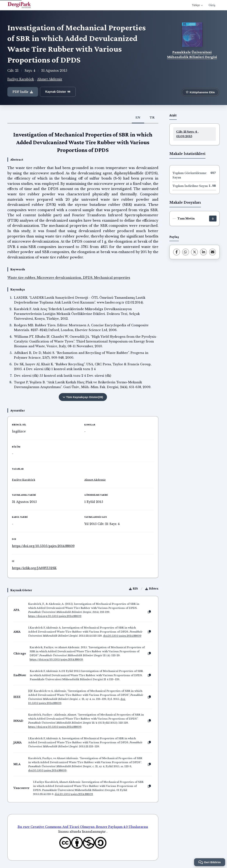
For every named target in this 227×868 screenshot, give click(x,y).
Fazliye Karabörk (21, 79)
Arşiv (173, 115)
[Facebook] (177, 252)
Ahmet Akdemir (50, 79)
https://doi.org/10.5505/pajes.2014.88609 (43, 546)
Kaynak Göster (58, 92)
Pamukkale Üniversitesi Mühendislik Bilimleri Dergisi (192, 55)
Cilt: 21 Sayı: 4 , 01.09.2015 (187, 134)
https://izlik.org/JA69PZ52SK (34, 568)
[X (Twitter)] (194, 252)
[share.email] (212, 252)
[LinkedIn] (203, 252)
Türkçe (197, 5)
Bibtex (152, 589)
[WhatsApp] (186, 252)
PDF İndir (23, 92)
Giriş (212, 5)
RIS (133, 589)
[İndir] (213, 219)
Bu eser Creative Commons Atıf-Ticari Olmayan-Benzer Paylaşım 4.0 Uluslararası (83, 827)
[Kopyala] (149, 612)
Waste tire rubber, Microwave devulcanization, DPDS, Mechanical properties (69, 278)
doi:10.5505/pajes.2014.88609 (122, 636)
